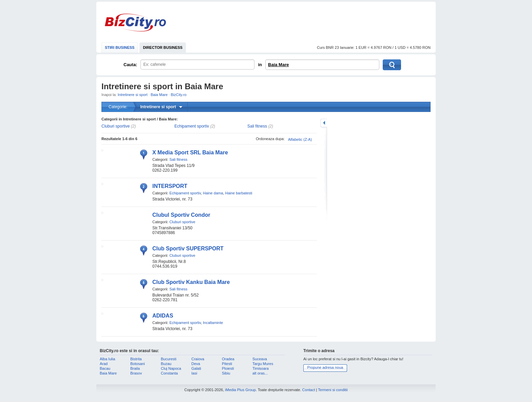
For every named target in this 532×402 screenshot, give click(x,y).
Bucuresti (169, 359)
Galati (196, 368)
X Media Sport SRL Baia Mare (190, 152)
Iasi (194, 373)
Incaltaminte (213, 323)
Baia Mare (278, 65)
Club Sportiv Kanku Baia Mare (191, 282)
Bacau (105, 368)
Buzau (166, 364)
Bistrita (136, 359)
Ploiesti (228, 368)
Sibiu (226, 373)
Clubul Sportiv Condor (181, 215)
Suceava (260, 359)
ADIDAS (163, 316)
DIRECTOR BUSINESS (163, 47)
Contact (309, 390)
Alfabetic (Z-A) (300, 139)
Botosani (138, 364)
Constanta (169, 373)
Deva (196, 364)
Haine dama (213, 193)
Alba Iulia (107, 359)
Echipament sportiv (192, 126)
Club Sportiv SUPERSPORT (188, 248)
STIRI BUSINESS (120, 47)
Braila (135, 368)
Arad (104, 364)
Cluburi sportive (116, 126)
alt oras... (260, 373)
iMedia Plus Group (240, 390)
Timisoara (261, 368)
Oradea (228, 359)
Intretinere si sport (133, 95)
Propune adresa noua (325, 367)
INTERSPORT (170, 186)
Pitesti (227, 364)
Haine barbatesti (239, 193)
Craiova (198, 359)
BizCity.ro (135, 23)
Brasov (136, 373)
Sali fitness (257, 126)
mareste (324, 123)
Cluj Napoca (171, 368)
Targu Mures (263, 364)
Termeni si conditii (333, 390)
